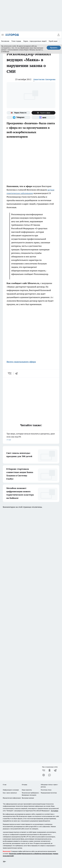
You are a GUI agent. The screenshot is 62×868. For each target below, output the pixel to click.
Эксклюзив (5, 41)
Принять (54, 48)
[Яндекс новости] (19, 113)
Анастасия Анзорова (44, 79)
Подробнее (55, 811)
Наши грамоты (27, 790)
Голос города (16, 41)
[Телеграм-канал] (19, 117)
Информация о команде (11, 790)
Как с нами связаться (10, 793)
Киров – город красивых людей (35, 41)
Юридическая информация (12, 798)
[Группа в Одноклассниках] (50, 770)
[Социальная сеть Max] (43, 117)
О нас (5, 785)
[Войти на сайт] (58, 35)
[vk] (10, 373)
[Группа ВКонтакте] (44, 770)
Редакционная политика (49, 793)
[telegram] (17, 373)
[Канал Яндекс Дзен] (43, 113)
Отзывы (24, 785)
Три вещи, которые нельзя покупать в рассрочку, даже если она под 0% (31, 437)
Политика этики (46, 790)
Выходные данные (28, 798)
